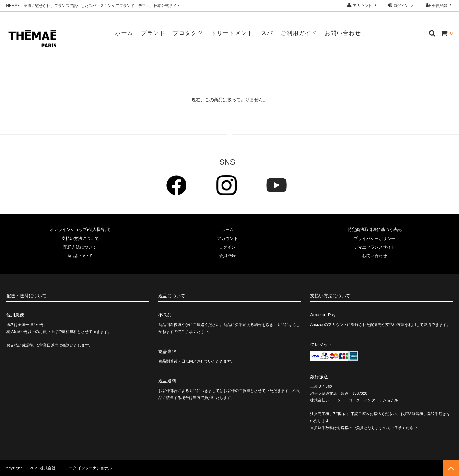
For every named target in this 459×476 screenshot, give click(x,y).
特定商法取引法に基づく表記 (375, 230)
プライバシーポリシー (375, 238)
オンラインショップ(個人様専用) (80, 230)
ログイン (401, 5)
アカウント (363, 5)
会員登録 (440, 5)
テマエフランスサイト (375, 247)
